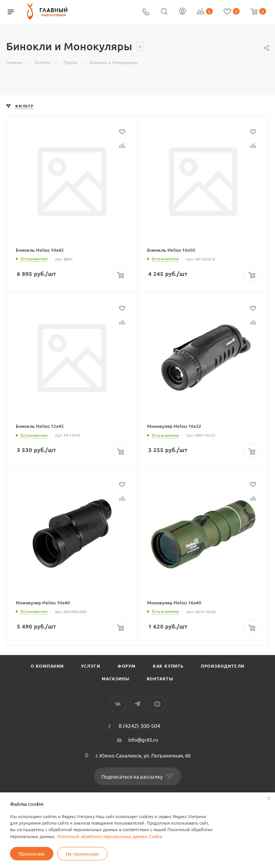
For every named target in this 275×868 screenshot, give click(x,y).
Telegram (138, 704)
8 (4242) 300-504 (139, 726)
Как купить (168, 666)
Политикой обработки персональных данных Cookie (109, 836)
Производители (223, 666)
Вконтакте (118, 704)
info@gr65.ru (143, 740)
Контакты (160, 678)
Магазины (115, 678)
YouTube (157, 704)
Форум (127, 666)
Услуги (91, 666)
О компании (47, 666)
